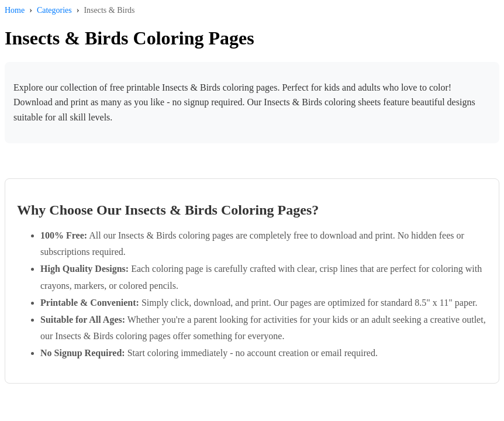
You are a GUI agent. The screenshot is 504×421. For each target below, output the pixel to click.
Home (15, 10)
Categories (54, 10)
